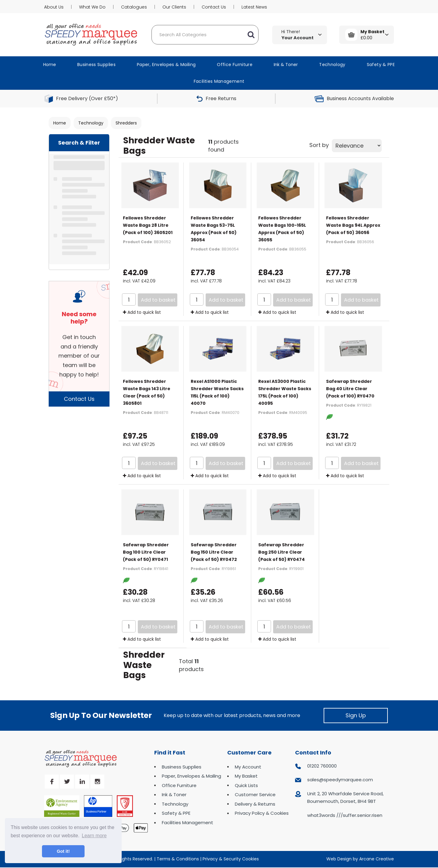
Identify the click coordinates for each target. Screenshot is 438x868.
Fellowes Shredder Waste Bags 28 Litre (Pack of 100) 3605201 (148, 225)
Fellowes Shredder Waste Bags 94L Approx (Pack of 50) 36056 (353, 225)
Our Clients (174, 7)
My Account (248, 767)
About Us (54, 7)
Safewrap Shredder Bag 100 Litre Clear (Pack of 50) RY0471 (146, 552)
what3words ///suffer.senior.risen (345, 815)
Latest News (254, 7)
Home (50, 65)
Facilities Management (219, 81)
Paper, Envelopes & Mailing (166, 65)
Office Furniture (235, 65)
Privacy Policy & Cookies (262, 813)
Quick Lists (246, 785)
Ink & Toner (286, 65)
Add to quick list (142, 312)
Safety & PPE (381, 65)
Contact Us (214, 7)
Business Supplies (96, 65)
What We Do (92, 7)
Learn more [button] (94, 836)
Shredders (126, 123)
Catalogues (134, 7)
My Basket (246, 776)
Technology (332, 65)
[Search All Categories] (205, 35)
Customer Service (255, 794)
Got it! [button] (63, 851)
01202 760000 (322, 766)
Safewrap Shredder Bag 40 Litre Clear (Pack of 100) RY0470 (350, 389)
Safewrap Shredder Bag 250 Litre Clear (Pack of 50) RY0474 (282, 552)
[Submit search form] (251, 35)
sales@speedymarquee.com (340, 780)
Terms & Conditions (178, 859)
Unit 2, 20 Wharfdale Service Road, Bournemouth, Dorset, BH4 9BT (345, 798)
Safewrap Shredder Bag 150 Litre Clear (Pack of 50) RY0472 (214, 552)
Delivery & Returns (255, 804)
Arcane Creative (377, 859)
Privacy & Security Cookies (231, 859)
